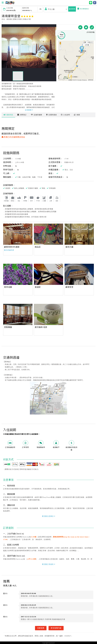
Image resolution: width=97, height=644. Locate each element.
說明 (65, 115)
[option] (18, 234)
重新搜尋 (72, 9)
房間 (22, 115)
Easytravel (52, 643)
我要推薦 (41, 628)
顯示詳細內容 (9, 250)
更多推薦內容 (56, 628)
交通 (52, 115)
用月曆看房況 (83, 9)
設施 (37, 115)
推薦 (77, 115)
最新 (8, 115)
